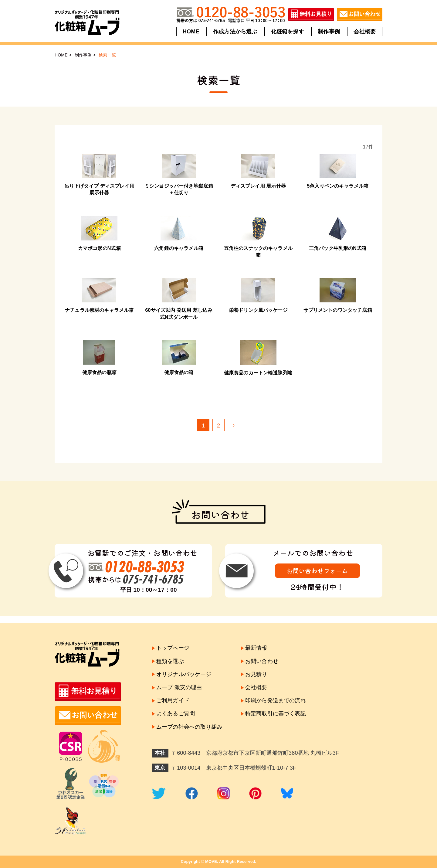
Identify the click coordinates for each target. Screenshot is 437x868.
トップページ (173, 648)
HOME (191, 32)
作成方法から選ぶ (235, 32)
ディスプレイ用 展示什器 (258, 186)
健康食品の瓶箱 (99, 372)
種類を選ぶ (170, 661)
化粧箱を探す (288, 32)
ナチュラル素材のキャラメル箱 (99, 310)
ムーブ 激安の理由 (179, 687)
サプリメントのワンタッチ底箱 (338, 310)
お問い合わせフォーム (317, 571)
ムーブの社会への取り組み (189, 727)
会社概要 (365, 32)
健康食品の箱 (179, 372)
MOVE (211, 861)
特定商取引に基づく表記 (276, 713)
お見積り (256, 674)
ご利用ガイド (173, 700)
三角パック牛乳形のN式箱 (338, 248)
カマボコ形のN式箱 (99, 248)
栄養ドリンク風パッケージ (258, 310)
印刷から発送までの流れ (276, 700)
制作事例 (329, 32)
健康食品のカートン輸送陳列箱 (258, 373)
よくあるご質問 (176, 713)
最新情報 (256, 648)
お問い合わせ (262, 661)
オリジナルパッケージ (184, 674)
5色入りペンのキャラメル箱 (338, 186)
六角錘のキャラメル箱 (179, 248)
